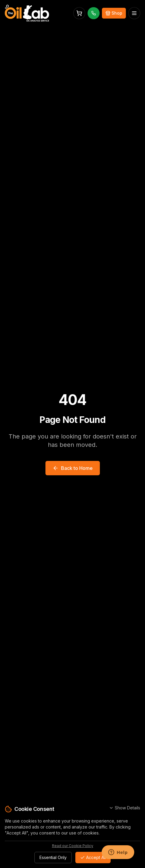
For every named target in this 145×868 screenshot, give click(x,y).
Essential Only (53, 857)
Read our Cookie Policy (73, 846)
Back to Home (73, 468)
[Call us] (94, 13)
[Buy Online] (114, 13)
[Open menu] (134, 13)
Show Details (125, 808)
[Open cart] (79, 13)
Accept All (93, 857)
